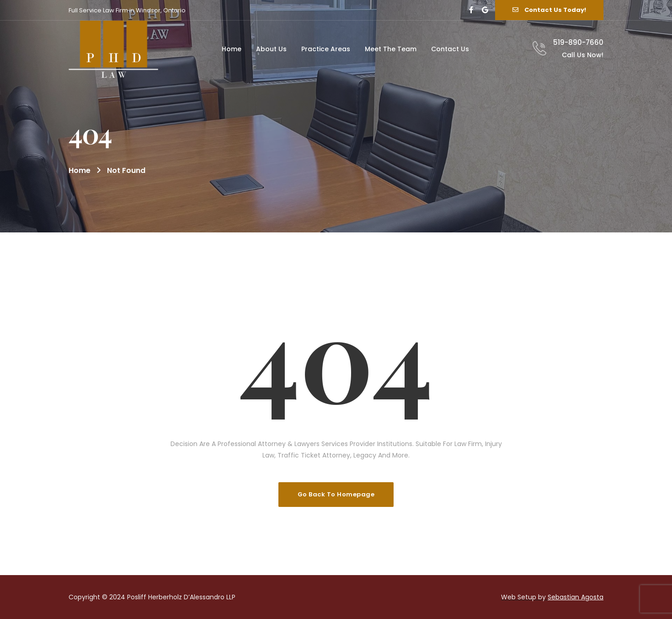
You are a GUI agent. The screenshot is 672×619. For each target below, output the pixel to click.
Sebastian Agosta (576, 597)
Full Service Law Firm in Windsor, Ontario (127, 10)
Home (80, 170)
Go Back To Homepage (336, 494)
